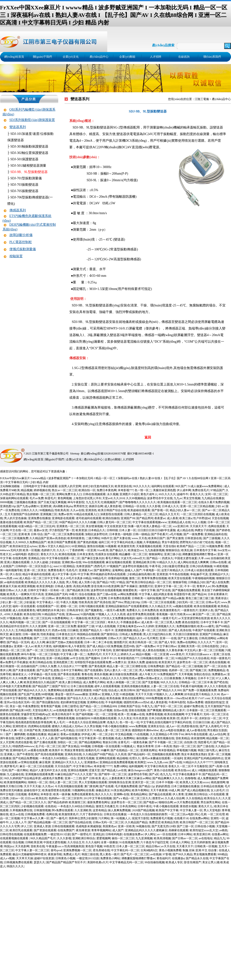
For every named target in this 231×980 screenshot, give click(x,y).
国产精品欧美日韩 (78, 590)
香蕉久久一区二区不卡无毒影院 (188, 766)
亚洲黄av (95, 694)
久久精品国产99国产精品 (98, 754)
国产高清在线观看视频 (49, 754)
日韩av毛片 (213, 602)
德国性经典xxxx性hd (136, 702)
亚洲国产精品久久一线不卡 (97, 630)
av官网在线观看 (28, 762)
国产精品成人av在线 (114, 770)
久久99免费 (20, 678)
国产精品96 (199, 594)
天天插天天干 (198, 526)
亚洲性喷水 (20, 726)
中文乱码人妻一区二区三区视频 (204, 650)
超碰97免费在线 (194, 706)
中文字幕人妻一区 (191, 810)
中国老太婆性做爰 (186, 558)
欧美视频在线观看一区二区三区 (177, 502)
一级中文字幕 (147, 590)
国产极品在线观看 (160, 794)
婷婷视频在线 (42, 490)
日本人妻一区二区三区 (130, 846)
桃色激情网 (218, 782)
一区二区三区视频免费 (14, 538)
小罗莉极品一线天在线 (42, 674)
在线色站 (51, 806)
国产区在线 (164, 590)
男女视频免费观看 (205, 854)
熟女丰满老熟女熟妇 (194, 754)
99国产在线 (100, 690)
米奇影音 (46, 794)
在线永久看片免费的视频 (214, 502)
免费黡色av (219, 674)
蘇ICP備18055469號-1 (141, 454)
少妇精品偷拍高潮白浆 (141, 574)
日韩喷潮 (55, 638)
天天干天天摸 (144, 694)
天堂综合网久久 (42, 710)
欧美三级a (186, 518)
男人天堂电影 (212, 810)
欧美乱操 (187, 550)
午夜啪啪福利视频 (203, 578)
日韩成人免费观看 (131, 634)
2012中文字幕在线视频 (98, 798)
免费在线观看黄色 (83, 794)
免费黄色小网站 (110, 858)
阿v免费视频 (220, 586)
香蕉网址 (34, 794)
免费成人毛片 (72, 854)
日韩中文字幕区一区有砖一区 (47, 590)
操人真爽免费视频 (119, 810)
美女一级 (15, 706)
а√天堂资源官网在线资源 (194, 618)
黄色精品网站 (139, 794)
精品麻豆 (54, 734)
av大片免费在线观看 (187, 802)
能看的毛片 (92, 750)
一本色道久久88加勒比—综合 (58, 758)
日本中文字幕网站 (72, 670)
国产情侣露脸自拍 (48, 702)
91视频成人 (128, 746)
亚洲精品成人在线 (179, 522)
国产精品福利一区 (139, 754)
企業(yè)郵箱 (127, 57)
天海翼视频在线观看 (149, 546)
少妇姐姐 (55, 562)
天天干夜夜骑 (159, 790)
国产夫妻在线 (122, 538)
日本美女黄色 (85, 554)
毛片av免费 (36, 498)
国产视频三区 (198, 670)
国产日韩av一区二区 (185, 838)
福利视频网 (136, 766)
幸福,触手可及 (199, 574)
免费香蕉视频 (154, 714)
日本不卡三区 (206, 678)
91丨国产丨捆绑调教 (13, 734)
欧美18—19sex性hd (176, 698)
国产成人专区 (167, 642)
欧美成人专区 (174, 862)
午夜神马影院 (177, 702)
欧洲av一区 (38, 598)
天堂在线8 (169, 546)
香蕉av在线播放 (70, 734)
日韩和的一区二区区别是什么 (34, 566)
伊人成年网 (184, 490)
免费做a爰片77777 (45, 718)
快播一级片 (135, 526)
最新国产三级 (86, 626)
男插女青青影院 (74, 750)
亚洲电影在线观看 (63, 518)
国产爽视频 (154, 710)
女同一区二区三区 (216, 494)
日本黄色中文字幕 (205, 550)
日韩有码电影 (114, 834)
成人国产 (118, 830)
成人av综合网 (217, 734)
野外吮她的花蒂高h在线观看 (108, 574)
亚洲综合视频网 (78, 770)
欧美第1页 (173, 718)
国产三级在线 (206, 746)
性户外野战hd (202, 518)
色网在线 (52, 814)
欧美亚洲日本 (202, 834)
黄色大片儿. (206, 806)
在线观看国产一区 (48, 606)
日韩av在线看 (218, 562)
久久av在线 (77, 510)
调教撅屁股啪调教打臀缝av (199, 554)
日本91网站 (185, 834)
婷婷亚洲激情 (83, 690)
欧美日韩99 (128, 690)
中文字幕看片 (194, 714)
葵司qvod (56, 850)
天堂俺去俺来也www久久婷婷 (135, 626)
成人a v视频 (7, 858)
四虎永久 (168, 558)
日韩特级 (112, 530)
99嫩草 (105, 750)
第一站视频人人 (121, 818)
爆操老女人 (20, 674)
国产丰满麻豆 (129, 586)
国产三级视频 (212, 538)
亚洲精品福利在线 (216, 534)
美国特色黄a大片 (98, 862)
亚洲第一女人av (24, 646)
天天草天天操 (25, 858)
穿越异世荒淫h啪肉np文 (36, 714)
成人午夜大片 (148, 674)
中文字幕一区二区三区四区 (89, 622)
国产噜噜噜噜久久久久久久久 (138, 502)
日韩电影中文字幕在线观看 (40, 486)
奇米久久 (113, 622)
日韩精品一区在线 (134, 506)
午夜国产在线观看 (204, 630)
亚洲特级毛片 (18, 750)
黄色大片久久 (49, 554)
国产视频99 (92, 658)
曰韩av (50, 598)
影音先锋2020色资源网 (105, 586)
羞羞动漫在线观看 (11, 522)
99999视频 (6, 502)
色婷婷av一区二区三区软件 (65, 798)
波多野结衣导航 (138, 774)
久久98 (215, 694)
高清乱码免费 (82, 586)
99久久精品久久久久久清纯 (111, 678)
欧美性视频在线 (164, 738)
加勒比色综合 (202, 674)
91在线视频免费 (129, 842)
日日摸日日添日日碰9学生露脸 (157, 530)
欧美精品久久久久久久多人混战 (45, 582)
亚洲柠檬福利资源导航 (127, 650)
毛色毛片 (72, 570)
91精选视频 (127, 694)
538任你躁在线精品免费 (15, 598)
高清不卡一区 (189, 718)
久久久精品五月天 (160, 606)
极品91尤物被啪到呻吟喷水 (29, 854)
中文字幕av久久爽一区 (35, 818)
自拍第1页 (190, 742)
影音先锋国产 (193, 862)
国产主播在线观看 (45, 742)
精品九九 (220, 838)
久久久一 (62, 550)
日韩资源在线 (193, 538)
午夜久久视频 (69, 602)
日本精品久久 (97, 530)
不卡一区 (190, 586)
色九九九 (166, 774)
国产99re (118, 602)
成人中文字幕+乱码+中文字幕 (70, 574)
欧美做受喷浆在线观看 (56, 790)
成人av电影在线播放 (172, 730)
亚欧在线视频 (137, 710)
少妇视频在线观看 (32, 806)
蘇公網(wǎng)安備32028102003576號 (103, 454)
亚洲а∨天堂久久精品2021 (54, 546)
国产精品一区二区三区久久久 (28, 802)
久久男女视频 (93, 726)
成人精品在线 (185, 530)
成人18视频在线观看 (204, 770)
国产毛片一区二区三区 (135, 854)
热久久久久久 (104, 794)
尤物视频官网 (84, 678)
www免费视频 (138, 726)
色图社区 (33, 554)
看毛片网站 (112, 558)
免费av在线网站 (187, 642)
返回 (148, 437)
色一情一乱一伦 (129, 722)
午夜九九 (147, 706)
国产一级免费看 (193, 534)
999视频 (86, 746)
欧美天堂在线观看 (180, 578)
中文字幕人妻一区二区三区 (32, 850)
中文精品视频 (124, 734)
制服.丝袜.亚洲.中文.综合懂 (200, 850)
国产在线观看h (94, 670)
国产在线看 (107, 786)
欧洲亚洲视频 (27, 586)
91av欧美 (103, 550)
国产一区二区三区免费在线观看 (64, 534)
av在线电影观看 (63, 710)
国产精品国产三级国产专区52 (51, 686)
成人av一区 (173, 726)
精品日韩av (153, 846)
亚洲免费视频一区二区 (77, 850)
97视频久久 (161, 694)
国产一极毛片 (59, 818)
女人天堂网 (7, 742)
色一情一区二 (143, 490)
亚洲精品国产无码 (56, 594)
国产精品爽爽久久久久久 (168, 778)
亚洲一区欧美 (126, 826)
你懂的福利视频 (118, 578)
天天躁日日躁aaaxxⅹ (199, 654)
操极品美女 (103, 790)
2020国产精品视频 (143, 810)
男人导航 (72, 582)
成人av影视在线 (196, 730)
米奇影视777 (126, 490)
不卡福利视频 (114, 702)
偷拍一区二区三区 (123, 838)
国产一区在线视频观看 (56, 622)
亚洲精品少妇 (37, 558)
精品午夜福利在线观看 (37, 574)
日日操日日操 (201, 722)
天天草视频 (186, 674)
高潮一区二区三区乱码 (37, 618)
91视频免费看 (215, 546)
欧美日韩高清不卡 (63, 714)
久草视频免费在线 (21, 810)
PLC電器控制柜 (21, 242)
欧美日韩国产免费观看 (62, 542)
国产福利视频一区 (87, 714)
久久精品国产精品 (136, 822)
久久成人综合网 (175, 798)
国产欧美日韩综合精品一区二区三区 (149, 582)
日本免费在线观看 (119, 598)
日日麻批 (73, 630)
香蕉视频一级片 (166, 614)
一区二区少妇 (105, 734)
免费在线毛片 (201, 490)
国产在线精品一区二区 (125, 750)
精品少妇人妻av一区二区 (185, 510)
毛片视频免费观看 (126, 786)
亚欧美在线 (38, 846)
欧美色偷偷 (114, 698)
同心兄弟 (201, 814)
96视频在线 (143, 826)
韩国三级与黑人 (208, 750)
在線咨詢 (184, 57)
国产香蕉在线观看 (69, 674)
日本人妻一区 (128, 530)
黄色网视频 (65, 498)
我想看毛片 (205, 742)
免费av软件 (65, 514)
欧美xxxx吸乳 (206, 626)
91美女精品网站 (121, 790)
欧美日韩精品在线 (41, 662)
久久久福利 (93, 842)
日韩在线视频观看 (94, 494)
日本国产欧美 (32, 730)
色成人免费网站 (125, 738)
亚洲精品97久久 (219, 574)
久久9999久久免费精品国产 (29, 542)
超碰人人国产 (133, 570)
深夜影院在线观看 (111, 514)
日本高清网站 (128, 806)
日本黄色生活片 (66, 634)
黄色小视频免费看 (170, 850)
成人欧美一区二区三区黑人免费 (161, 622)
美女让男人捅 (211, 862)
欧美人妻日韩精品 (70, 682)
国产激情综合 (109, 634)
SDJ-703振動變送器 (24, 185)
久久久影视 (153, 506)
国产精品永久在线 (197, 858)
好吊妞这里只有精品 (197, 694)
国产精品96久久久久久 (32, 690)
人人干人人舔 (45, 738)
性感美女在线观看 (107, 554)
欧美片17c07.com (199, 698)
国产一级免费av (146, 646)
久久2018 (119, 498)
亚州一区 (222, 642)
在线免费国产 (66, 830)
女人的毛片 (218, 790)
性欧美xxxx (184, 614)
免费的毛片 (94, 654)
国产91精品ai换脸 (173, 598)
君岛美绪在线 (101, 850)
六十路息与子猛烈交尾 (154, 842)
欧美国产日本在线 (39, 678)
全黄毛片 (124, 742)
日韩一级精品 (141, 534)
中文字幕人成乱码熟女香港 (156, 594)
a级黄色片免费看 (53, 778)
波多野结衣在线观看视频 (106, 590)
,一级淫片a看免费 (114, 610)
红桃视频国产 (110, 502)
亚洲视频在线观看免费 (39, 774)
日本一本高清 (163, 746)
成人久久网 (38, 642)
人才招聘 (156, 57)
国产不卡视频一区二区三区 (166, 742)
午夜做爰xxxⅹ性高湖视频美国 (65, 846)
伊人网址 (150, 834)
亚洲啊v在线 (121, 794)
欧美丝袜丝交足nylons (23, 546)
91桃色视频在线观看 (104, 718)
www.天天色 (140, 538)
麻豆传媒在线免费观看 (124, 674)
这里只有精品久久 (173, 570)
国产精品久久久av (134, 638)
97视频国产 (114, 566)
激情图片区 (146, 586)
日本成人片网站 (180, 842)
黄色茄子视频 (94, 846)
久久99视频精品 (136, 498)
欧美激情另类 (126, 546)
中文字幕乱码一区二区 (125, 850)
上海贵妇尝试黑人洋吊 (87, 498)
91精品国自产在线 (53, 614)
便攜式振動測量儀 (23, 249)
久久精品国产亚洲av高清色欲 (48, 538)
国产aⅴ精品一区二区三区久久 (132, 798)
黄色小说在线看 (164, 770)
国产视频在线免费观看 (186, 590)
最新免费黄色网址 (99, 802)
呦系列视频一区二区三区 (25, 622)
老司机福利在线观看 (89, 518)
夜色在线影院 (190, 622)
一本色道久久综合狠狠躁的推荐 (147, 814)
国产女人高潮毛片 (211, 726)
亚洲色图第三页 (63, 662)
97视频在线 (14, 618)
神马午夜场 (28, 654)
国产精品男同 (145, 518)
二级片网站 (93, 538)
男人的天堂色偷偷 (15, 518)
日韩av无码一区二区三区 (108, 822)
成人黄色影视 (113, 506)
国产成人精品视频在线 (195, 790)
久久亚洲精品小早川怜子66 (167, 734)
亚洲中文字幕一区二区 (169, 586)
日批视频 (21, 794)
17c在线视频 (141, 734)
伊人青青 (178, 794)
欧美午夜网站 (140, 790)
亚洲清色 (91, 510)
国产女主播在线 (188, 638)
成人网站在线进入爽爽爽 (193, 562)
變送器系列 (18, 127)
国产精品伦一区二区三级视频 (184, 666)
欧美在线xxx (183, 770)
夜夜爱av (160, 518)
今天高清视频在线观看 (69, 786)
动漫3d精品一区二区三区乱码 (37, 526)
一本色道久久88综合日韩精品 (76, 806)
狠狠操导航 (180, 582)
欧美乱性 (41, 798)
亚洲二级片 (69, 638)
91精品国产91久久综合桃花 (192, 658)
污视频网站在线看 (83, 790)
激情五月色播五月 (107, 806)
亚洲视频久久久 (165, 626)
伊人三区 (27, 826)
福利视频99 (60, 646)
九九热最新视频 (155, 550)
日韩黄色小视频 (65, 858)
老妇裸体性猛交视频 (73, 702)
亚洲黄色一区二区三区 (70, 526)
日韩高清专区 (75, 610)
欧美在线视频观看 (205, 606)
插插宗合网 (96, 506)
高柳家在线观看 (178, 830)
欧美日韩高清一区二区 (143, 642)
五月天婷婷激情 (201, 842)
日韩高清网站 (207, 638)
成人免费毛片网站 (94, 682)
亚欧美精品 (183, 738)
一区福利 (177, 758)
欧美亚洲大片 (167, 662)
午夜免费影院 (31, 706)
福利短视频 (154, 598)
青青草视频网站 (101, 830)
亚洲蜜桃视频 (124, 630)
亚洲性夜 (46, 506)
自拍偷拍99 (83, 718)
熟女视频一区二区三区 (41, 494)
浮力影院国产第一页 (62, 530)
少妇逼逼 (29, 602)
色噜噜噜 (190, 778)
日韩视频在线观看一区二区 (157, 658)
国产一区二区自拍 (215, 666)
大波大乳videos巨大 (133, 558)
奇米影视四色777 (128, 658)
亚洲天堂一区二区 (143, 782)
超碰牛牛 (183, 494)
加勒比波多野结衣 (96, 534)
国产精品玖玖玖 (146, 690)
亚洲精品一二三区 (63, 678)
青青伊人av (204, 586)
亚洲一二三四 (73, 778)
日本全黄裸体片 (218, 594)
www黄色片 (177, 654)
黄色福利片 (164, 858)
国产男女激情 (175, 538)
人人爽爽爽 (176, 694)
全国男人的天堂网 (70, 486)
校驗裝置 (16, 256)
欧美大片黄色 (43, 646)
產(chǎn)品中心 (99, 57)
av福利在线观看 (14, 582)
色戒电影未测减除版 (89, 826)
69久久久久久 (167, 494)
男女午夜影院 (170, 542)
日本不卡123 (109, 658)
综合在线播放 (87, 594)
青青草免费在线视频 (154, 578)
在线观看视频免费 (35, 834)
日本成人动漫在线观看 (199, 570)
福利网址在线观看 (163, 486)
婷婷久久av (128, 654)
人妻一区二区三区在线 (165, 686)
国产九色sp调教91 (28, 506)
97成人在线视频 (106, 626)
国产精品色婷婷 (58, 802)
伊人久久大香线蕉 (215, 686)
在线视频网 (78, 598)
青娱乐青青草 (145, 746)
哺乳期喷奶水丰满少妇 (51, 610)
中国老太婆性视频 (55, 842)
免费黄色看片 (56, 570)
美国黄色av (109, 826)
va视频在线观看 (183, 606)
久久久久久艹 (206, 642)
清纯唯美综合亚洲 (120, 782)
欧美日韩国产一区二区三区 (197, 822)
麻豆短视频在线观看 (119, 562)
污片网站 (104, 818)
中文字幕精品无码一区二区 (126, 862)
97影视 (167, 854)
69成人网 (174, 790)
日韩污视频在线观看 (91, 606)
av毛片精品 (67, 730)
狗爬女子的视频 (205, 530)
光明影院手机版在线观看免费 (93, 662)
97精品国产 (218, 490)
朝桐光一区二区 (38, 782)
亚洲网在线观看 (106, 758)
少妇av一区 (17, 798)
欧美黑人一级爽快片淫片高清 (25, 594)
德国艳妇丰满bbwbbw (145, 730)
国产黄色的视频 (87, 542)
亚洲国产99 (128, 518)
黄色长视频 (101, 674)
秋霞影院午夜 (182, 594)
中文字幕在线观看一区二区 (63, 558)
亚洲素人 (10, 754)
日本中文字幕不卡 (212, 622)
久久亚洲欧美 (83, 810)
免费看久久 (133, 610)
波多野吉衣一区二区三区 (192, 662)
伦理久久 (135, 758)
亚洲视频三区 (49, 514)
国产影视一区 (160, 510)
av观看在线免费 (38, 750)
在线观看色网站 (17, 658)
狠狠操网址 (156, 554)
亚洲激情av (91, 762)
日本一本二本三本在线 (98, 642)
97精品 (121, 582)
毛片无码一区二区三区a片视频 (93, 710)
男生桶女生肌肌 (217, 730)
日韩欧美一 (139, 598)
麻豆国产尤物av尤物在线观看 (64, 642)
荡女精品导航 (70, 650)
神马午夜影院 (76, 502)
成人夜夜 (173, 518)
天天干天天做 (32, 786)
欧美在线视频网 (174, 714)
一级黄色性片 (190, 610)
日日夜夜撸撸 (173, 678)
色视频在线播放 (37, 734)
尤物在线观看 (50, 730)
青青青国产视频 (50, 706)
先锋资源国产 (85, 566)
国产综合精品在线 (80, 822)
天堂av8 (107, 498)
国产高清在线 (103, 602)
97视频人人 (103, 614)
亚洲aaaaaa (73, 614)
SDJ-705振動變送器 (24, 191)
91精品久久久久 (166, 562)
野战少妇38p (132, 602)
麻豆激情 (15, 634)
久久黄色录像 (174, 650)
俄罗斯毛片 (11, 766)
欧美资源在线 (123, 486)
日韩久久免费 (48, 666)
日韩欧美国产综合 (129, 706)
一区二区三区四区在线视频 (198, 514)
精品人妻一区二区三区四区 (150, 630)
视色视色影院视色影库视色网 (34, 722)
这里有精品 (100, 810)
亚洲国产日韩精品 (211, 634)
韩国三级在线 (90, 854)
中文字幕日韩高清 (156, 766)
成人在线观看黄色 (24, 610)
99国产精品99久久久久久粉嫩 (78, 522)
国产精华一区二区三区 (113, 774)
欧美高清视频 (162, 838)
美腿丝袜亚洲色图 (164, 490)
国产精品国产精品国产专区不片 (66, 862)
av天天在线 (168, 846)
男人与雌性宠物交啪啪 (153, 670)
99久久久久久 (142, 486)
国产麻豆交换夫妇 (93, 558)
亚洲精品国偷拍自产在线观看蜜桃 (127, 606)
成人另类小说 (87, 582)
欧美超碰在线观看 (139, 510)
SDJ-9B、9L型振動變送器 (29, 172)
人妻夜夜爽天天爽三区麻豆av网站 (130, 778)
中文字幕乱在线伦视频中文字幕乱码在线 (166, 722)
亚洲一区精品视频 (58, 658)
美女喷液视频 (94, 526)
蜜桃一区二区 (69, 606)
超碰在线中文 (32, 790)
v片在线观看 (217, 794)
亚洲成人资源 (42, 826)
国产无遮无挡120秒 (164, 826)
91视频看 (111, 546)
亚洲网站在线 (95, 702)
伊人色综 (15, 574)
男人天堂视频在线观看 (93, 782)
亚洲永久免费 (136, 662)
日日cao (30, 798)
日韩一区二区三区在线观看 (158, 602)
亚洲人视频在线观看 (17, 562)
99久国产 (181, 486)
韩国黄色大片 (42, 630)
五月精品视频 (24, 630)
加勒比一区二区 (67, 742)
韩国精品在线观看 (88, 634)
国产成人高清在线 (180, 630)
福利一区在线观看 (24, 606)
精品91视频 (143, 654)
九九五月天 (93, 502)
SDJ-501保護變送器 (24, 159)
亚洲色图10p (8, 506)
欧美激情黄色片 (170, 610)
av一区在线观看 (167, 834)
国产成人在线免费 (218, 582)
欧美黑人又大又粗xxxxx (195, 782)
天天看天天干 (185, 846)
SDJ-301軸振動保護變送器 (29, 147)
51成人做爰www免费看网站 (205, 486)
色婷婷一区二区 (179, 670)
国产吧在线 (221, 682)
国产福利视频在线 (66, 738)
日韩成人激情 (63, 586)
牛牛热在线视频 (179, 574)
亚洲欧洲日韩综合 (84, 838)
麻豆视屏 (45, 762)
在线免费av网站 (199, 818)
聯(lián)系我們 (212, 57)
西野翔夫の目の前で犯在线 (197, 542)
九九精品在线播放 (213, 498)
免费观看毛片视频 (161, 818)
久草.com (204, 558)
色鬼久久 (113, 722)
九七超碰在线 (15, 774)
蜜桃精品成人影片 (174, 710)
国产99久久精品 (182, 854)
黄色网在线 (63, 598)
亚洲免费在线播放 (39, 518)
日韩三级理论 (70, 706)
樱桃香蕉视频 (66, 718)
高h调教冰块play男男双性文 (70, 506)
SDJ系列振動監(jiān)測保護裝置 (32, 120)
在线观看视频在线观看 (14, 838)
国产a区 (154, 774)
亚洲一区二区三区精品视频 (197, 506)
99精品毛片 (99, 578)
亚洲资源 (162, 574)
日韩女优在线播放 (115, 814)
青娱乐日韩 (110, 742)
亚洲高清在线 (73, 754)
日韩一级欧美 (31, 634)
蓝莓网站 (118, 570)
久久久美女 (125, 718)
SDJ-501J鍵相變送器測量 (28, 166)
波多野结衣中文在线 (160, 498)
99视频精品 (46, 510)
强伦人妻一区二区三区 (63, 782)
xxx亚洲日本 (181, 526)
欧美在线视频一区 (21, 718)
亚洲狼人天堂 (110, 694)
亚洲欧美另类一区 (189, 646)
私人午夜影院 (77, 646)
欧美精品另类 (170, 822)
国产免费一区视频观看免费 (200, 690)
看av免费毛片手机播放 (14, 662)
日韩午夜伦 (145, 806)
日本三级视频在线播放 (185, 786)
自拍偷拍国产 (29, 666)
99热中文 (107, 538)
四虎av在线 (59, 630)
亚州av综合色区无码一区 (19, 702)
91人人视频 (199, 522)
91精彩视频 (221, 566)
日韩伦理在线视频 (11, 834)
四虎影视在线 (190, 726)
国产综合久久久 (77, 698)
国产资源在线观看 (45, 830)
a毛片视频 (176, 534)
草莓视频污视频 (186, 750)
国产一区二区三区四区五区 (44, 650)
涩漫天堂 (94, 770)
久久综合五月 (76, 842)
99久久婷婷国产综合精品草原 (22, 778)
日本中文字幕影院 (15, 698)
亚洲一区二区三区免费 (62, 626)
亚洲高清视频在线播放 (135, 686)
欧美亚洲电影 (45, 586)
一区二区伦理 (216, 814)
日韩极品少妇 (197, 582)
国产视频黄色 (94, 610)
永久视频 (113, 494)
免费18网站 (121, 766)
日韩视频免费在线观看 (18, 862)
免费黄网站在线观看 (61, 690)
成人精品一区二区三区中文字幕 (39, 578)
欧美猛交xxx (136, 550)
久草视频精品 (152, 542)
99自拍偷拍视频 (155, 862)
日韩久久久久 (29, 510)
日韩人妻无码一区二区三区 (114, 522)
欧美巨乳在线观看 (21, 830)
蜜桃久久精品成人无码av (67, 726)
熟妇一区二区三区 (185, 746)
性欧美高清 (62, 510)
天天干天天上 (111, 654)
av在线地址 (206, 838)
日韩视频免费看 (35, 814)
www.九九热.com (158, 762)
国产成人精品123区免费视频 (104, 646)
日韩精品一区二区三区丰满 (196, 682)
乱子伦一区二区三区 (48, 746)
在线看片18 (181, 818)
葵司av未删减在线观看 (156, 758)
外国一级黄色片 (220, 658)
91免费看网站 (60, 618)
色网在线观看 (217, 526)
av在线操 (156, 854)
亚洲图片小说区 (129, 494)
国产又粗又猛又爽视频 (52, 502)
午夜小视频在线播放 (115, 726)
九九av (178, 498)
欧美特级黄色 (76, 538)
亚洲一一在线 (168, 638)
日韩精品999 (109, 706)
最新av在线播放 (56, 698)
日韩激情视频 (42, 810)
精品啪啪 (122, 758)
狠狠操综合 (173, 550)
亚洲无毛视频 (86, 758)
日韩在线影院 (210, 646)
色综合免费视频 (22, 638)
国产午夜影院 (25, 754)
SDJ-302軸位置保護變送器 (29, 153)
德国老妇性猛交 (215, 702)
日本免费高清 (150, 610)
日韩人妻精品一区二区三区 (141, 514)
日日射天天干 (84, 730)
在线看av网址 (220, 834)
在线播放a (6, 646)
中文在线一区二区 (21, 530)
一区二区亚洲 (160, 654)
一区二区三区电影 (48, 654)
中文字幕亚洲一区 (90, 738)
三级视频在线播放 (25, 502)
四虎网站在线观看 (39, 726)
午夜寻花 (155, 566)
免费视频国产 (37, 698)
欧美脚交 (140, 762)
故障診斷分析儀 (21, 235)
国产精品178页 (106, 582)
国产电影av (150, 802)
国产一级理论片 (82, 834)
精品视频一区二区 (218, 738)
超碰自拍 (152, 662)
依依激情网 (198, 738)
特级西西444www (23, 746)
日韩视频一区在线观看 (106, 746)
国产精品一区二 (90, 706)
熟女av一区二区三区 (64, 490)
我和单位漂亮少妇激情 (83, 818)
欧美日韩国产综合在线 (112, 510)
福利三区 (104, 542)
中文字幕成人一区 (48, 602)
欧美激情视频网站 (15, 782)
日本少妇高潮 (157, 718)
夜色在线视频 (218, 662)
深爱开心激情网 (25, 738)
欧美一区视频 (31, 550)
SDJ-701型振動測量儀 (26, 178)
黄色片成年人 (149, 494)
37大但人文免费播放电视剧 (118, 618)
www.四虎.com (9, 578)
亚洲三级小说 (173, 554)
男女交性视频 (192, 498)
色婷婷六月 (48, 550)
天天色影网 (22, 846)
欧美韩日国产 (157, 538)
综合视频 (18, 842)
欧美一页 (124, 714)
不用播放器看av (130, 622)
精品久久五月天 (169, 514)
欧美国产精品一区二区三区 (41, 522)
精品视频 (27, 490)
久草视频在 (189, 678)
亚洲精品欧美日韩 (144, 562)
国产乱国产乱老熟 (48, 670)
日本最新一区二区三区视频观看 (206, 710)
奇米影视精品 (167, 750)
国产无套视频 (151, 682)
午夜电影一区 (152, 570)
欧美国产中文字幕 (167, 810)
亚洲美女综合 (156, 726)
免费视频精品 (217, 670)
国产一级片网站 (18, 770)
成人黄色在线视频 (153, 650)
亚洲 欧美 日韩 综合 (31, 534)
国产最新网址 (102, 570)
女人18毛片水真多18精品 (76, 578)
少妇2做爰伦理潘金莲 (175, 566)
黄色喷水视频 (188, 806)
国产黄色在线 (37, 658)
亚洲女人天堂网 (97, 598)
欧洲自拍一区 (87, 490)
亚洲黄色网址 (149, 750)
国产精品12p (147, 786)
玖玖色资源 (140, 718)
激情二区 (135, 578)
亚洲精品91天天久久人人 (67, 762)
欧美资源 (81, 530)
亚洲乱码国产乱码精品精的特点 (204, 758)
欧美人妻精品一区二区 (157, 526)
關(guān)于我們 (42, 57)
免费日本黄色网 (107, 490)
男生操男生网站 (210, 802)
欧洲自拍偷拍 (111, 518)
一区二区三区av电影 (181, 814)
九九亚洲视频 (144, 838)
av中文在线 (77, 658)
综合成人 (114, 690)
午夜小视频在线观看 (166, 806)
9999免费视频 (154, 698)
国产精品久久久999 (169, 690)
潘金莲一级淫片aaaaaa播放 (71, 694)
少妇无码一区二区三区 (190, 602)
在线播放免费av (133, 834)
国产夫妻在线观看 (24, 670)
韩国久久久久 (15, 866)
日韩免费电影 (156, 666)
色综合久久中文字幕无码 (96, 650)
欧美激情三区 (77, 802)
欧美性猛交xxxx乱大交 (204, 830)
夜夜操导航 (55, 854)
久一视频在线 (79, 618)
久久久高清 (118, 614)
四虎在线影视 (24, 742)
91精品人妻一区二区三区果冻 (112, 730)
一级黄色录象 (139, 742)
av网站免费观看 (128, 594)
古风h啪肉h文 (149, 850)
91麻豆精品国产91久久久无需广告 (76, 774)
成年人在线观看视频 (107, 686)
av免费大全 (119, 662)
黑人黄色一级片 (110, 854)
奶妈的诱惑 (163, 786)
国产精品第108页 (20, 710)
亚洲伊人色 (206, 610)
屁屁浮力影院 (140, 818)
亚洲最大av (86, 570)
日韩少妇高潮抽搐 (201, 566)
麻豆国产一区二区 (204, 614)
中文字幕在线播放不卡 (187, 774)
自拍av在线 (121, 710)
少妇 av (220, 506)
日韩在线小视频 (205, 826)
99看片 (73, 594)
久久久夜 (21, 590)
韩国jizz (9, 846)
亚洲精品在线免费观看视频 (116, 762)
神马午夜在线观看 (196, 734)
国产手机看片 (160, 534)
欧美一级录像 (62, 794)
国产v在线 (176, 762)
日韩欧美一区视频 (206, 846)
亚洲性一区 (218, 818)
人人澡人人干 (18, 822)
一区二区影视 (108, 714)
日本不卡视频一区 (167, 782)
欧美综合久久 (213, 798)
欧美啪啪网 (99, 638)
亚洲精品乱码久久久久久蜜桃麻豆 (146, 830)
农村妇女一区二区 (210, 718)
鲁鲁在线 (87, 674)
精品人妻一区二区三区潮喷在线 (127, 666)
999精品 (223, 854)
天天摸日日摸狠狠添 (186, 634)
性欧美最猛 (48, 634)
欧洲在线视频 (67, 554)
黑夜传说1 (222, 598)
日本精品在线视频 (212, 786)
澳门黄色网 (91, 786)
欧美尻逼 (94, 618)
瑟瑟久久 (39, 862)
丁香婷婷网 (76, 550)
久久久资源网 (38, 626)
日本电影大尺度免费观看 (16, 686)
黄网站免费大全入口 (69, 494)
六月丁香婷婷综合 (91, 814)
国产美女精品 (71, 746)
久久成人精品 (97, 698)
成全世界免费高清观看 (141, 614)
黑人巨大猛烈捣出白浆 (157, 634)
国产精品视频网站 (90, 742)
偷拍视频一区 (145, 738)
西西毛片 (100, 566)
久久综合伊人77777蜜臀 (72, 666)
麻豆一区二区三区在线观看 (37, 766)
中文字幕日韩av (167, 646)
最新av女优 (41, 530)
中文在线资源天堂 (115, 526)
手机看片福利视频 (191, 686)
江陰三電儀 (202, 99)
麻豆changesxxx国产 (140, 770)
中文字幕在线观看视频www (150, 522)
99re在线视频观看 (93, 562)
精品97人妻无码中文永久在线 (48, 770)
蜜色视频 (108, 738)
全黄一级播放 (109, 842)
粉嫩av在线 (138, 714)
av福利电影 (19, 554)
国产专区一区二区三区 (169, 706)
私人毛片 (59, 722)
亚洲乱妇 (99, 834)
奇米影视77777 (103, 766)
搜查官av (158, 798)
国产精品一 (153, 558)
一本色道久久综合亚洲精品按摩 (86, 722)
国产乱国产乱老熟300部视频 (36, 694)
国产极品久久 (118, 550)
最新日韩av (7, 590)
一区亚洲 (90, 550)
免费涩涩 (155, 822)
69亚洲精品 (79, 546)
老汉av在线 (17, 814)
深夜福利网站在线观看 (14, 498)
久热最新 (17, 614)
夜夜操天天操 (8, 586)
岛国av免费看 (195, 702)
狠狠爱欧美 (130, 590)
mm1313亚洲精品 (64, 566)
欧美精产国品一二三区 (191, 546)
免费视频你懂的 (186, 626)
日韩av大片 (115, 638)
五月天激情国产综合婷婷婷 (22, 514)
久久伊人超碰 (39, 562)
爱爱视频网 (103, 838)
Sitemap (75, 454)
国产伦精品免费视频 (25, 758)
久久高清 (121, 754)
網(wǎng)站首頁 (14, 57)
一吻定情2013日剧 (59, 834)
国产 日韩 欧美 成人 (95, 778)
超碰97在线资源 (44, 858)
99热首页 (109, 846)
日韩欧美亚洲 (34, 842)
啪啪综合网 (166, 802)
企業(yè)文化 (71, 57)
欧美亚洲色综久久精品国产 (41, 682)
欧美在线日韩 (32, 614)
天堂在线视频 (220, 518)
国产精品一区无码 (18, 642)
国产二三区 (41, 638)
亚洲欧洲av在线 (72, 562)
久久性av (48, 786)
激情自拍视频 (95, 546)
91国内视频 (87, 614)
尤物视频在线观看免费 (166, 754)
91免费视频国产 (167, 674)
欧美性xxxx (84, 638)
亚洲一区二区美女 (35, 570)
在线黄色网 (20, 558)
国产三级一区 (185, 826)
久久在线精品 (194, 798)
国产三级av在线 (107, 594)
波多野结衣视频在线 (135, 566)
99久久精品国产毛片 (43, 838)
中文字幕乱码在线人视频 (127, 542)
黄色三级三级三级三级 (200, 598)
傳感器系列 (18, 210)
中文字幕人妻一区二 (73, 654)
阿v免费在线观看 (62, 810)
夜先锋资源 (83, 830)
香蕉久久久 (197, 494)
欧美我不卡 (56, 750)
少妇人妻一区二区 (11, 602)
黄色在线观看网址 (133, 698)
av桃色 (223, 830)
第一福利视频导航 (11, 570)
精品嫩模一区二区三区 (133, 554)
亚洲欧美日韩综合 (196, 794)
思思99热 (129, 646)
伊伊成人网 (88, 734)
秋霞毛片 (50, 498)
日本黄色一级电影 (120, 534)
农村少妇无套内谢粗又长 (98, 486)
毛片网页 (153, 638)
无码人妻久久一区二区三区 (121, 670)
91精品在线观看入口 (86, 514)
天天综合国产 (63, 766)
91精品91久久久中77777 (198, 762)
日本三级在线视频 (82, 686)
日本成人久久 (170, 506)
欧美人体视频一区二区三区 (124, 682)
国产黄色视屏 (97, 666)
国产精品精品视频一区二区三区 (48, 822)
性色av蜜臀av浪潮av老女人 (146, 678)
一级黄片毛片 (169, 618)
